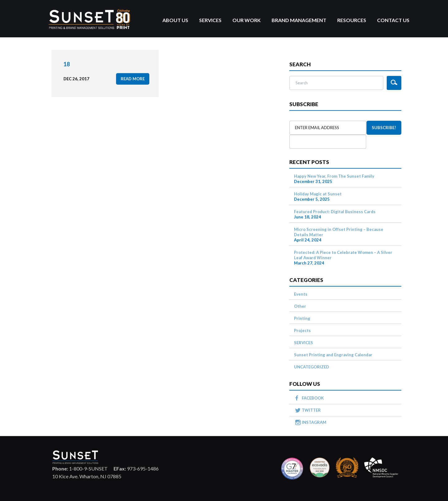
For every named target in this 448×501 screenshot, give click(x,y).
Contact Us (393, 20)
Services (210, 20)
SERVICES (303, 343)
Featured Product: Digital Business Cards (335, 212)
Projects (302, 330)
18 (67, 64)
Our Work (247, 20)
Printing (302, 318)
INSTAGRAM (314, 422)
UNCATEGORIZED (312, 367)
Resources (352, 20)
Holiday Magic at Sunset (318, 194)
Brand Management (299, 20)
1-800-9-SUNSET (80, 468)
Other (300, 306)
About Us (175, 20)
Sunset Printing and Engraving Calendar (333, 355)
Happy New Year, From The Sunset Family (334, 176)
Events (301, 294)
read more (133, 79)
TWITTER (311, 410)
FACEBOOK (313, 398)
